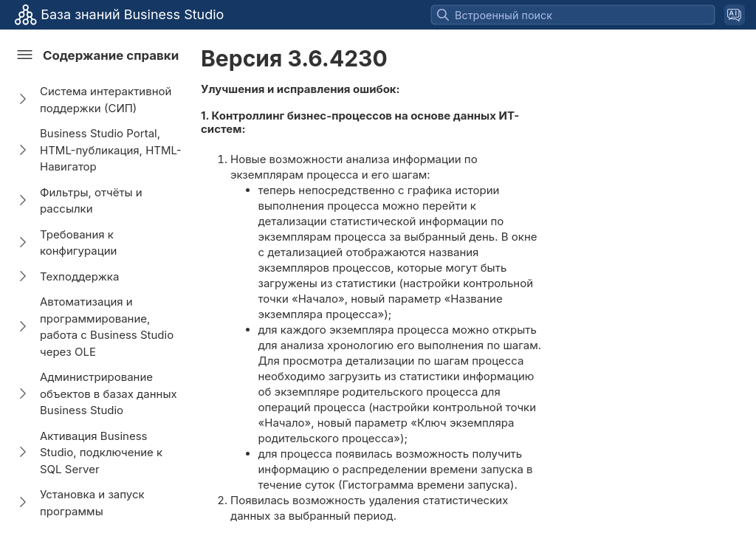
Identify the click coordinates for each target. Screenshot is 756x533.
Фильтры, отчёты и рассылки (91, 201)
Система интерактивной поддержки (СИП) (106, 100)
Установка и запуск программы (92, 503)
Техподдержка (79, 276)
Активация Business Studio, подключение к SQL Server (101, 453)
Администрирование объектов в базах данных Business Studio (109, 393)
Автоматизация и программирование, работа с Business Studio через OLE (107, 327)
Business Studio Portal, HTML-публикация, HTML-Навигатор (111, 150)
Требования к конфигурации (78, 243)
